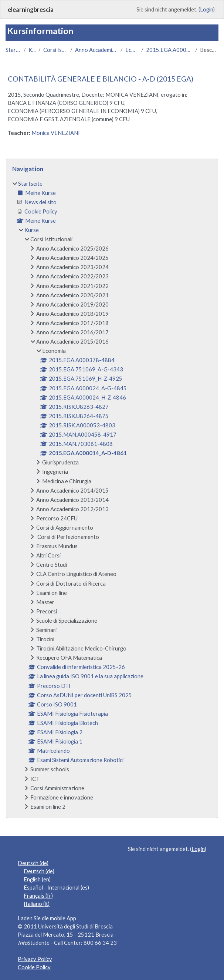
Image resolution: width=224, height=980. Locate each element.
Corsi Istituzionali (55, 50)
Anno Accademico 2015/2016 (96, 50)
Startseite (13, 50)
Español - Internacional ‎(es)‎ (56, 887)
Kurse (32, 50)
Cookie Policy (34, 967)
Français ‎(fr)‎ (38, 895)
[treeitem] (112, 495)
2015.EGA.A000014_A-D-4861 (169, 50)
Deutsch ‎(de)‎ (33, 863)
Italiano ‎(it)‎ (37, 904)
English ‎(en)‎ (37, 879)
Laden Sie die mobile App (47, 918)
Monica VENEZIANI (56, 133)
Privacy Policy (35, 959)
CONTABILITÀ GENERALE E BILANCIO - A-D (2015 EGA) (101, 79)
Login (207, 9)
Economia (132, 50)
